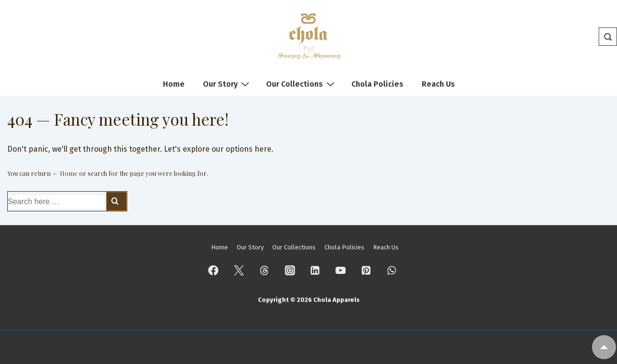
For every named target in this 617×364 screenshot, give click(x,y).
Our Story (227, 84)
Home (174, 84)
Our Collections (302, 84)
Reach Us (438, 84)
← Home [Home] (65, 173)
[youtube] (341, 270)
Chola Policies (377, 84)
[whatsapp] (391, 270)
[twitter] (239, 270)
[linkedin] (315, 270)
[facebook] (214, 270)
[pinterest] (366, 270)
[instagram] (290, 270)
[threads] (264, 270)
